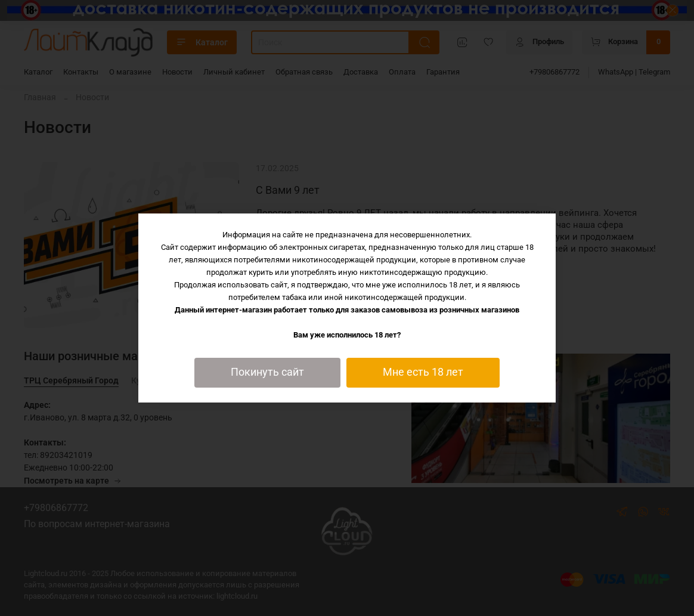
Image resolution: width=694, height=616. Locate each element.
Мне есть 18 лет (423, 372)
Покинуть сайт (267, 372)
